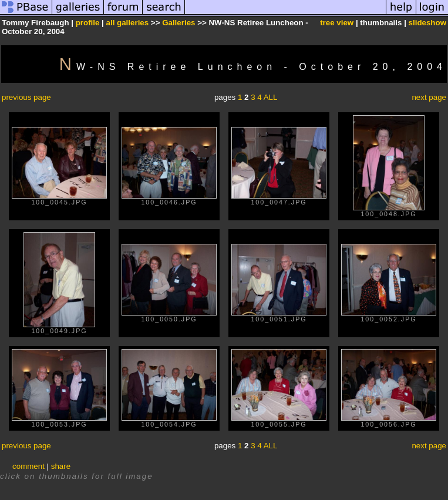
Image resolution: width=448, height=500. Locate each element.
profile (88, 23)
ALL (271, 97)
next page (429, 97)
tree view (337, 23)
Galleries (178, 23)
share (61, 466)
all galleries (128, 23)
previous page (26, 97)
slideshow (427, 23)
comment (28, 466)
